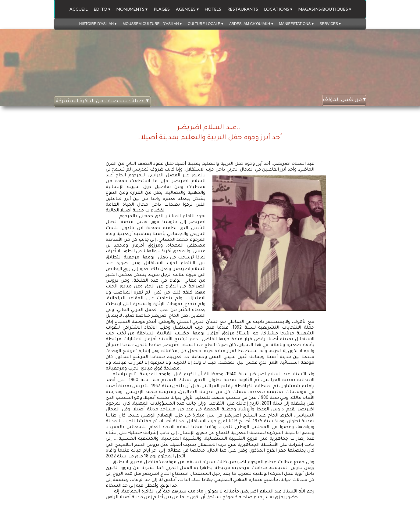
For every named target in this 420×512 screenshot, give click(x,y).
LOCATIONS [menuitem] (278, 9)
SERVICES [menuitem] (330, 24)
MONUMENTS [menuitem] (132, 9)
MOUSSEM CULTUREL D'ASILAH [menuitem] (152, 24)
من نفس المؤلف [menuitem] (344, 100)
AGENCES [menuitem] (187, 9)
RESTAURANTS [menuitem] (243, 9)
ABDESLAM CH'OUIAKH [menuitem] (251, 24)
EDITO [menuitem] (102, 9)
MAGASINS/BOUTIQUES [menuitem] (325, 9)
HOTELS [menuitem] (213, 9)
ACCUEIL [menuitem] (79, 9)
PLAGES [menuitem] (162, 9)
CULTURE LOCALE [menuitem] (205, 24)
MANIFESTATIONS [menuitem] (296, 24)
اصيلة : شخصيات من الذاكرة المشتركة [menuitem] (102, 101)
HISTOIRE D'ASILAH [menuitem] (98, 24)
